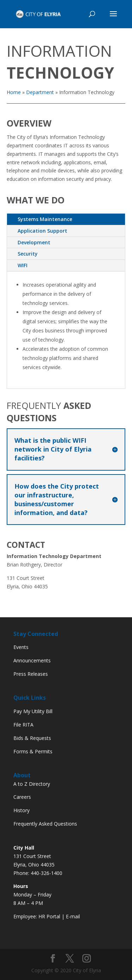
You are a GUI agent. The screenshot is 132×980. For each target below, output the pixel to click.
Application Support (42, 231)
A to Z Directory (32, 784)
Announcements (32, 660)
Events (21, 647)
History (21, 810)
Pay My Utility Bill (33, 711)
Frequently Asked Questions (45, 824)
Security (28, 254)
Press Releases (31, 674)
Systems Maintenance (45, 219)
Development (34, 242)
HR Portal (49, 916)
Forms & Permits (33, 751)
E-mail (73, 916)
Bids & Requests (32, 738)
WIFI (23, 265)
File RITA (23, 725)
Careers (22, 797)
